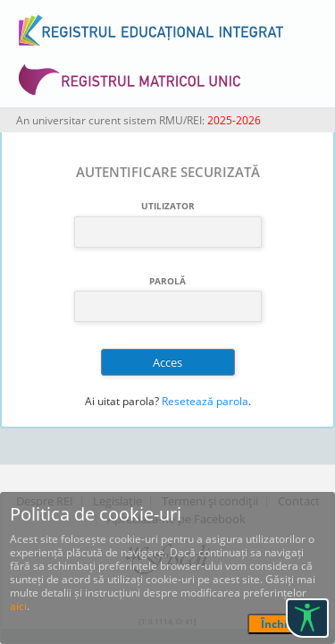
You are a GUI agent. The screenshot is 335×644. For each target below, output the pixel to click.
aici (18, 606)
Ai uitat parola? (122, 401)
